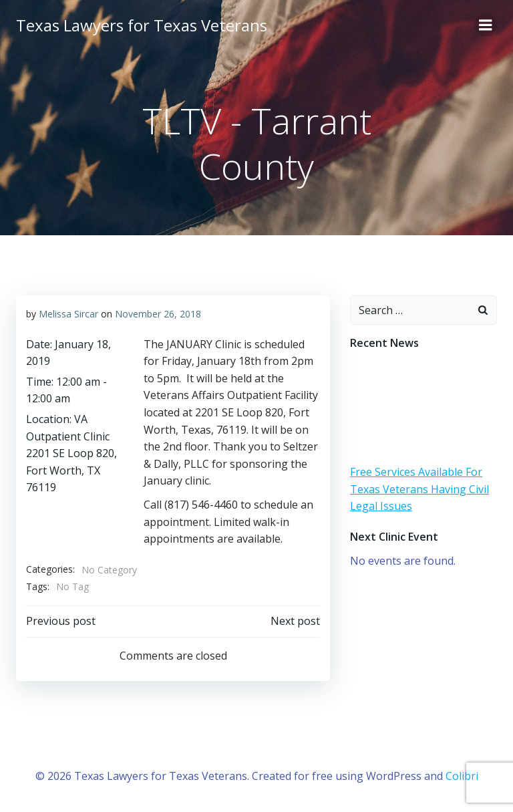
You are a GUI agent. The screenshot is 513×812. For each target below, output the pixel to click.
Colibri (462, 776)
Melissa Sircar (68, 314)
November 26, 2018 (158, 314)
